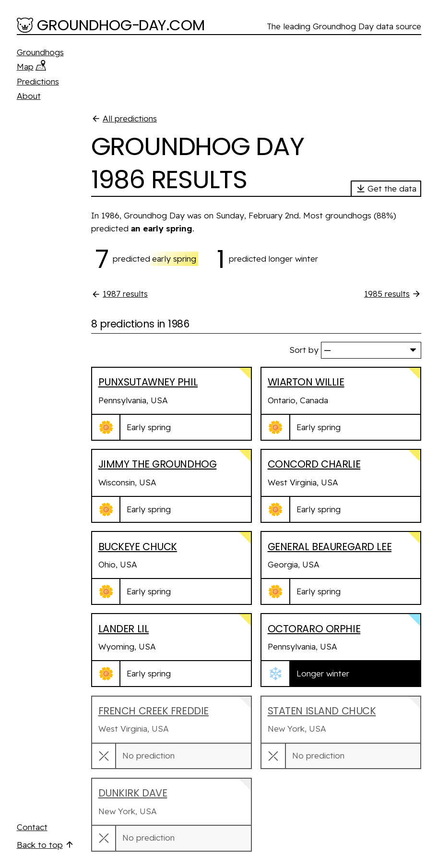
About (29, 96)
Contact (32, 827)
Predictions (38, 81)
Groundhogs (40, 52)
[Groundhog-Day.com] (111, 26)
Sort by (304, 350)
